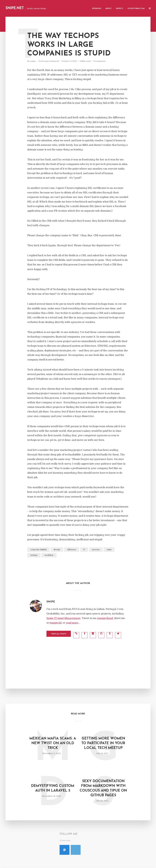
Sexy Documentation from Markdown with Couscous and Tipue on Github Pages (103, 788)
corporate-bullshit (38, 550)
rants (109, 550)
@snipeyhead (105, 618)
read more (72, 623)
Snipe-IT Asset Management (63, 618)
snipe (33, 61)
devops (57, 550)
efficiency (72, 550)
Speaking (97, 9)
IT (84, 550)
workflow (49, 555)
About (108, 9)
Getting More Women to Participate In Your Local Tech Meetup (103, 743)
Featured (54, 61)
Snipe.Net (15, 8)
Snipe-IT (120, 9)
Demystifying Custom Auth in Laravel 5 (53, 788)
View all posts (59, 634)
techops (34, 555)
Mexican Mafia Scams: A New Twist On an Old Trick (53, 743)
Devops (45, 61)
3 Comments (99, 61)
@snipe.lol (55, 623)
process (96, 550)
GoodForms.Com (136, 9)
